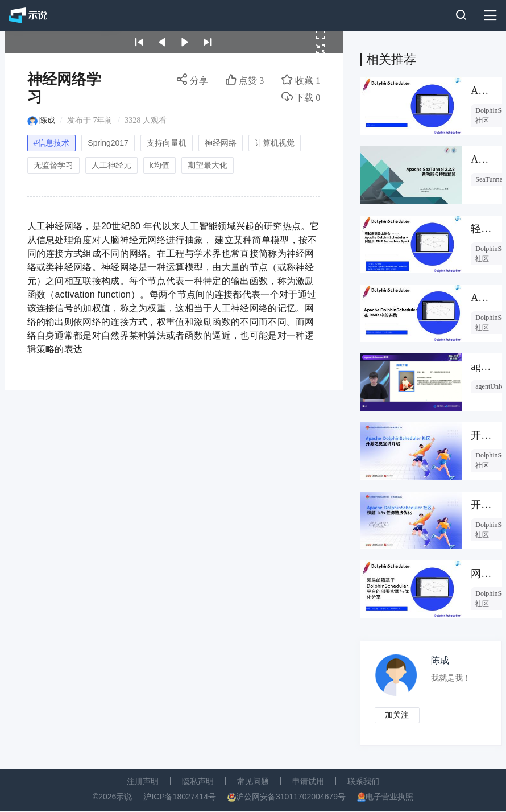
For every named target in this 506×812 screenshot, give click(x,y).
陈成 (47, 120)
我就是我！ (451, 678)
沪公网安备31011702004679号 (291, 797)
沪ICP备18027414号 (180, 797)
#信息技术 (52, 143)
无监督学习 (53, 165)
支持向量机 (167, 143)
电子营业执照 (389, 797)
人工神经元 (111, 165)
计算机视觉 (275, 143)
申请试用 (308, 782)
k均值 (159, 165)
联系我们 (363, 782)
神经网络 (221, 143)
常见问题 (253, 782)
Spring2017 (108, 143)
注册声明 (143, 782)
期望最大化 (208, 165)
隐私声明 (198, 782)
